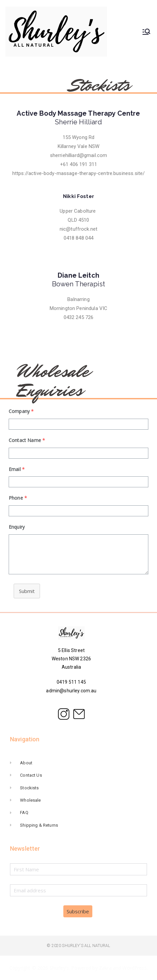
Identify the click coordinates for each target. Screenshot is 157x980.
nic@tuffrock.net (78, 229)
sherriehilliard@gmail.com (79, 155)
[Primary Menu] (146, 32)
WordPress (134, 968)
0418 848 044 (79, 238)
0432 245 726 (79, 317)
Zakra (105, 968)
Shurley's (59, 968)
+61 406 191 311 (78, 164)
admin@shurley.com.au (71, 691)
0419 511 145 (71, 682)
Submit (27, 591)
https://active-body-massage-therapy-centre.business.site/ (79, 173)
